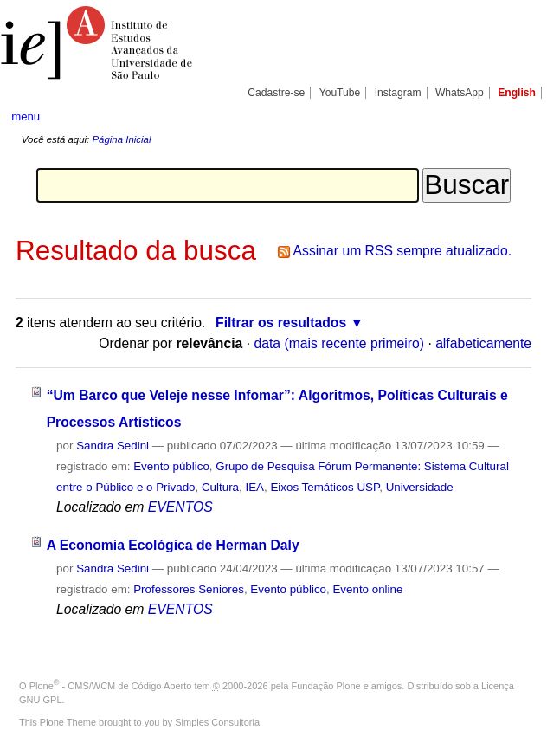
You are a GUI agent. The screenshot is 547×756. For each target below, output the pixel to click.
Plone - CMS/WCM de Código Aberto (111, 686)
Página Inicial (121, 139)
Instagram (398, 93)
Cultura (220, 487)
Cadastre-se (276, 93)
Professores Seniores (189, 589)
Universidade (420, 487)
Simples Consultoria (217, 722)
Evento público (171, 466)
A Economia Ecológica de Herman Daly (173, 545)
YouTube (340, 93)
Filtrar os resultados (281, 323)
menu (26, 116)
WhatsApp (460, 93)
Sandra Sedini (113, 446)
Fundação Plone (326, 686)
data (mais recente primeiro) (339, 343)
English (517, 93)
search (509, 116)
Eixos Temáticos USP (325, 487)
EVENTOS (180, 507)
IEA (254, 487)
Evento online (367, 589)
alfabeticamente (483, 343)
